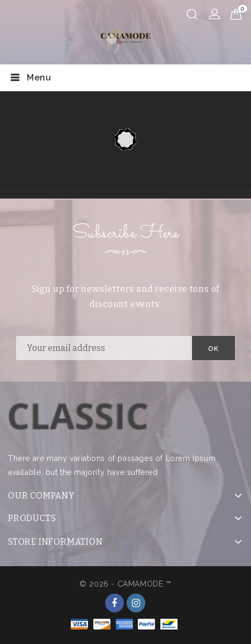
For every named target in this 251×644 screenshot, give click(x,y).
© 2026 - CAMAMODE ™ (125, 584)
